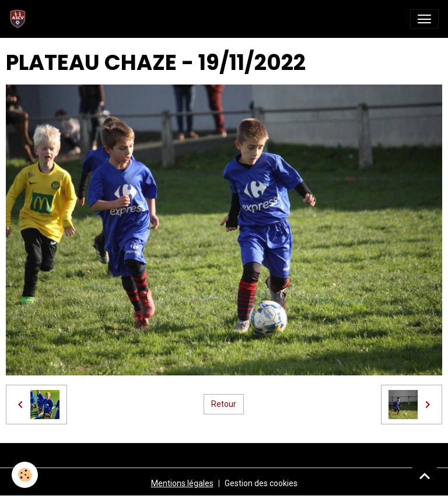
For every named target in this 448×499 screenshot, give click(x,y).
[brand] (20, 19)
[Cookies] (25, 475)
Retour (224, 404)
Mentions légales (182, 483)
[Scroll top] (425, 476)
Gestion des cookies (261, 483)
